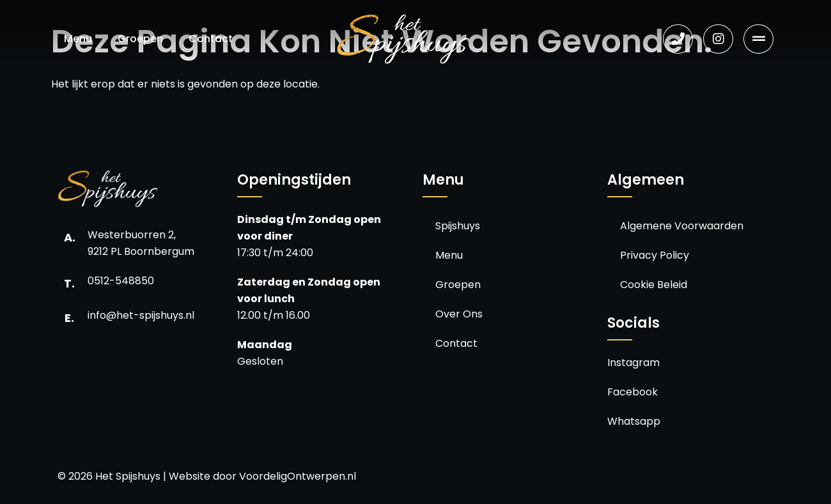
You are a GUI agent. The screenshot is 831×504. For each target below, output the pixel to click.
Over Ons (459, 314)
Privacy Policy (655, 255)
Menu (78, 39)
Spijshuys (458, 226)
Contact (211, 39)
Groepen (140, 39)
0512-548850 (121, 281)
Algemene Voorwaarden (682, 226)
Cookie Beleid (654, 285)
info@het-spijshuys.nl (141, 315)
